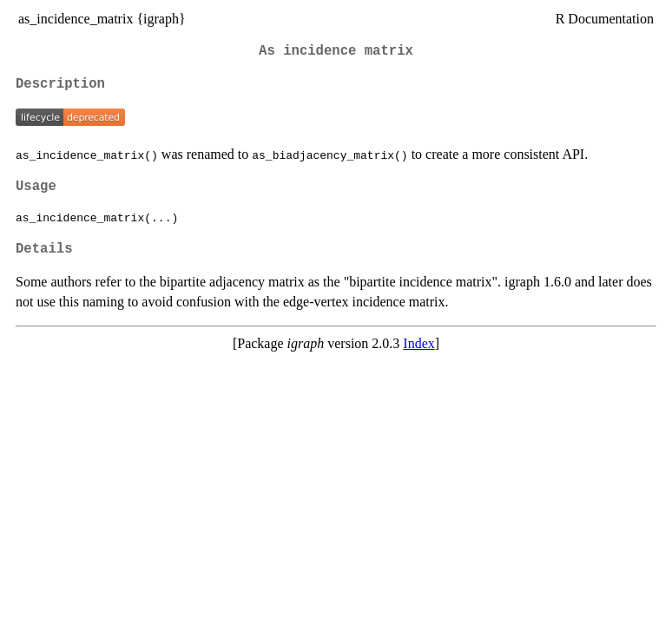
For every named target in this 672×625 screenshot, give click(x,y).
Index (418, 343)
